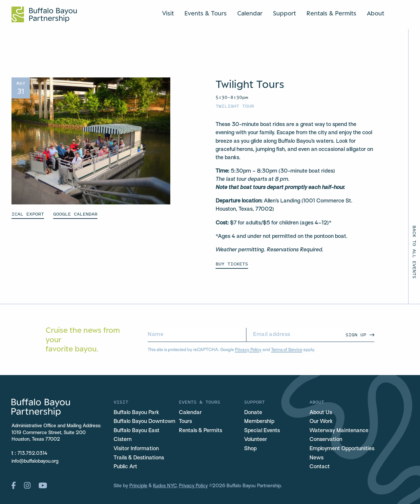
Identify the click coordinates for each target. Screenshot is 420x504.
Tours (185, 422)
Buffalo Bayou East (136, 431)
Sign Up (356, 335)
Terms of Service (287, 350)
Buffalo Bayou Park (136, 413)
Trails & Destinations (139, 458)
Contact (320, 467)
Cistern (123, 440)
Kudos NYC (165, 486)
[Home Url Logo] (44, 14)
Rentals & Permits (331, 13)
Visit (168, 13)
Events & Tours (206, 13)
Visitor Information (136, 449)
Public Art (125, 467)
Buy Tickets (232, 264)
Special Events (262, 431)
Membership (259, 422)
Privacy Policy (248, 350)
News (316, 458)
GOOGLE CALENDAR (75, 214)
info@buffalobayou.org (35, 462)
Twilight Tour (235, 106)
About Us (321, 413)
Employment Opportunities (342, 449)
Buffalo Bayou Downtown (144, 422)
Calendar (250, 13)
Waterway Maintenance (339, 431)
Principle (138, 486)
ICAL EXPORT (28, 214)
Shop (250, 449)
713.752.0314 (32, 454)
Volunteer (256, 440)
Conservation (326, 440)
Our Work (321, 422)
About (376, 13)
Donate (253, 413)
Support (284, 13)
